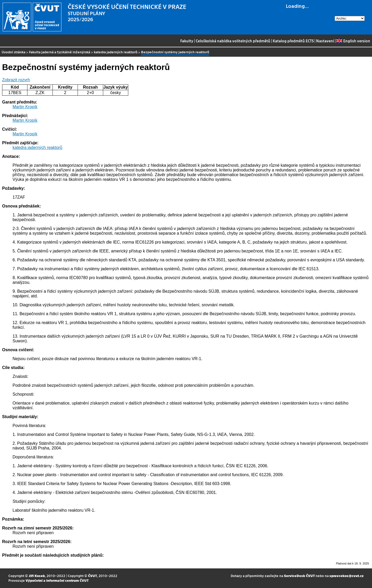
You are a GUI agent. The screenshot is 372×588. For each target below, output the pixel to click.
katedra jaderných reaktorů (116, 52)
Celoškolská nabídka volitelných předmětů (233, 41)
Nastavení (325, 41)
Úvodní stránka (13, 52)
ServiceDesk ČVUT (299, 576)
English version (353, 41)
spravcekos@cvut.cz (347, 576)
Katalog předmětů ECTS (293, 41)
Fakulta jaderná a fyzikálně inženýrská (60, 52)
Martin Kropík (25, 107)
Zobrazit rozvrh (16, 80)
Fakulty (187, 41)
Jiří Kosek (37, 576)
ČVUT (92, 576)
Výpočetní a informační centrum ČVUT (57, 580)
